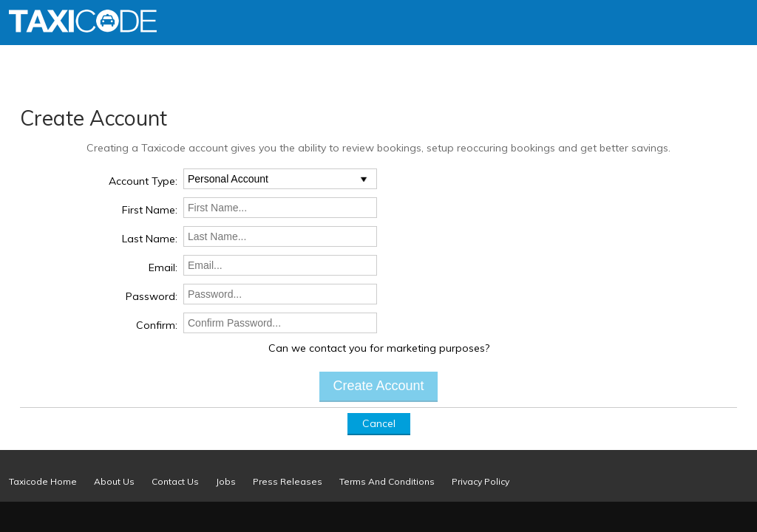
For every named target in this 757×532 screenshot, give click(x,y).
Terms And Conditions (387, 481)
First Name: (150, 210)
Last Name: (150, 239)
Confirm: (157, 325)
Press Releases (288, 481)
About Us (114, 481)
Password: (152, 296)
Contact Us (175, 481)
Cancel (379, 423)
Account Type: (143, 181)
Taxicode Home (43, 481)
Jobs (226, 481)
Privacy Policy (481, 481)
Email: (163, 267)
